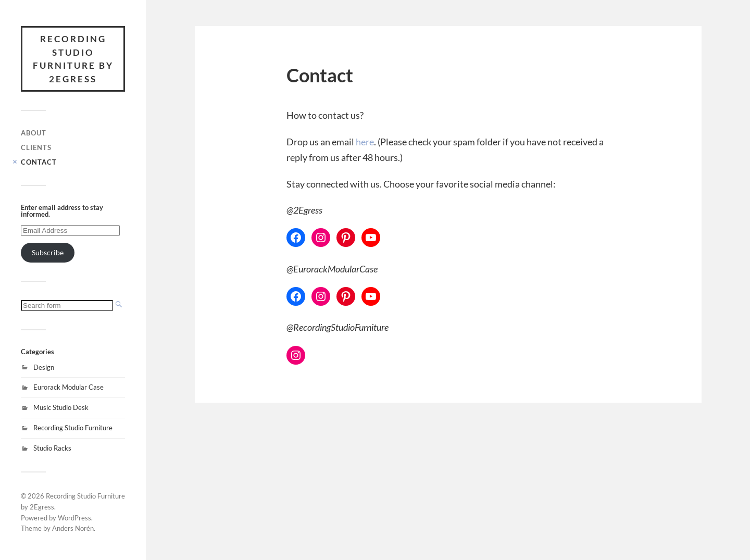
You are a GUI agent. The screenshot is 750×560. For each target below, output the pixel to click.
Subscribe (48, 252)
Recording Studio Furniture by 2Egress (73, 59)
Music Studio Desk (61, 407)
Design (44, 367)
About (34, 133)
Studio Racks (52, 448)
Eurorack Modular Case (68, 387)
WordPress (74, 518)
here (365, 142)
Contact (39, 162)
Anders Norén (73, 528)
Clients (36, 147)
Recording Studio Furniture (73, 428)
